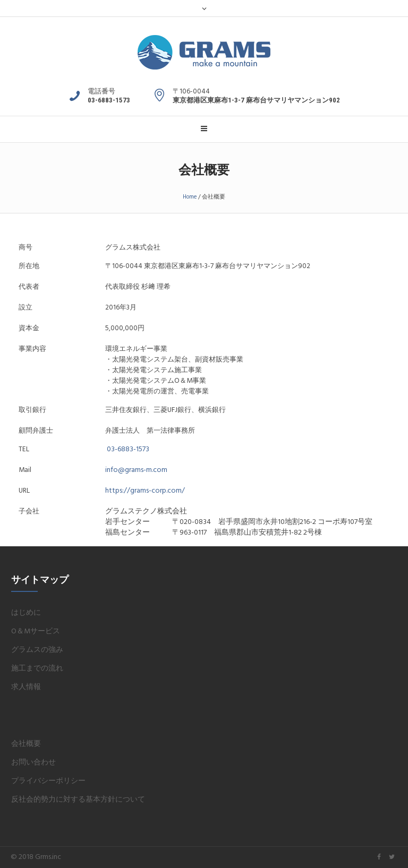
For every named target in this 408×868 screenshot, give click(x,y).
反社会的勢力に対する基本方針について (78, 800)
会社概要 (26, 744)
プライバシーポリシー (48, 781)
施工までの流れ (37, 669)
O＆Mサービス (36, 631)
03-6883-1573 (128, 449)
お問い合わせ (33, 763)
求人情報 (26, 687)
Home (190, 197)
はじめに (26, 613)
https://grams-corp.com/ (145, 491)
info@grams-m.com (136, 470)
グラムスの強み (37, 650)
